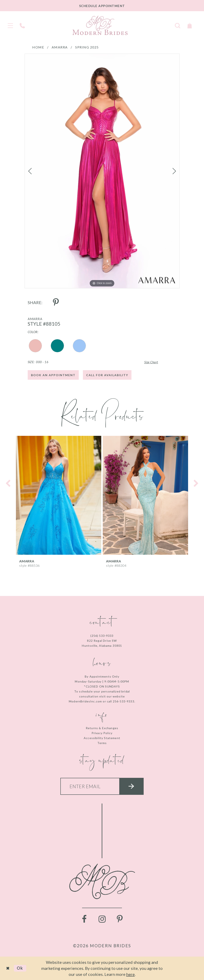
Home (38, 47)
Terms (102, 743)
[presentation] (59, 495)
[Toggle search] (178, 25)
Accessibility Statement (102, 738)
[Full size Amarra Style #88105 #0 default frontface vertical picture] (102, 171)
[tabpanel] (102, 171)
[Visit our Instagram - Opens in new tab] (102, 919)
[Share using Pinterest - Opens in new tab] (56, 302)
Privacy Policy (102, 733)
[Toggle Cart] (190, 25)
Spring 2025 (87, 47)
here (131, 974)
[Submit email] (131, 786)
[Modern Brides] (100, 25)
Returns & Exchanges (102, 728)
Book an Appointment (53, 375)
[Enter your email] (102, 786)
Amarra (60, 47)
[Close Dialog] (8, 968)
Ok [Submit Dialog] (20, 968)
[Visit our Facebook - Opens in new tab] (84, 919)
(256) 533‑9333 (102, 636)
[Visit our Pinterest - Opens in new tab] (120, 919)
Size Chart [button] (151, 362)
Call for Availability (107, 375)
